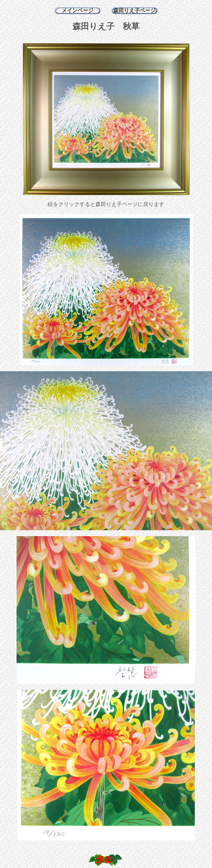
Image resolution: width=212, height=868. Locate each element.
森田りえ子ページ (134, 10)
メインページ (78, 10)
